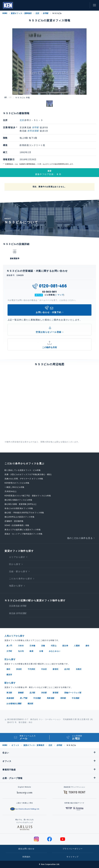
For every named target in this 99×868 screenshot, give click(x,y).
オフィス (15, 745)
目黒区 (79, 669)
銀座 (31, 651)
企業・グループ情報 (12, 778)
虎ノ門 (9, 646)
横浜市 (9, 675)
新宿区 (56, 669)
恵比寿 (65, 646)
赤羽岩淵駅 (33, 131)
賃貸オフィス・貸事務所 (21, 13)
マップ (61, 295)
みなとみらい (55, 651)
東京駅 (9, 693)
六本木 (21, 646)
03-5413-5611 (49, 292)
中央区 (44, 669)
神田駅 (63, 698)
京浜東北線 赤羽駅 (18, 606)
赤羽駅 (46, 13)
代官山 (54, 646)
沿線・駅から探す (18, 571)
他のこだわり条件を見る (80, 538)
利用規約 (26, 857)
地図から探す (16, 586)
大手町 (9, 651)
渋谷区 (19, 669)
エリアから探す (17, 557)
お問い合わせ (85, 5)
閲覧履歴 (71, 5)
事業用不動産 (9, 770)
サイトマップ (73, 857)
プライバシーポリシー (73, 849)
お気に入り (78, 5)
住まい (6, 753)
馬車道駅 (51, 698)
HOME (5, 13)
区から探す (15, 564)
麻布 (87, 646)
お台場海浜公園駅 (14, 704)
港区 (8, 669)
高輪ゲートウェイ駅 (73, 693)
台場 (41, 651)
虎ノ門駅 (24, 698)
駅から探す (10, 683)
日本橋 (32, 646)
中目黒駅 (37, 698)
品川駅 (32, 693)
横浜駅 (30, 704)
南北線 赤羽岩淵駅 (18, 613)
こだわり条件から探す (21, 579)
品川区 (67, 669)
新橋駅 (21, 693)
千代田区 (32, 669)
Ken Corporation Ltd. (8, 5)
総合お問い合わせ (26, 849)
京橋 (43, 646)
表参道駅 (10, 698)
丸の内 (21, 651)
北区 (37, 13)
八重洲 (77, 646)
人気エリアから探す (14, 636)
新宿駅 (56, 693)
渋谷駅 (44, 693)
